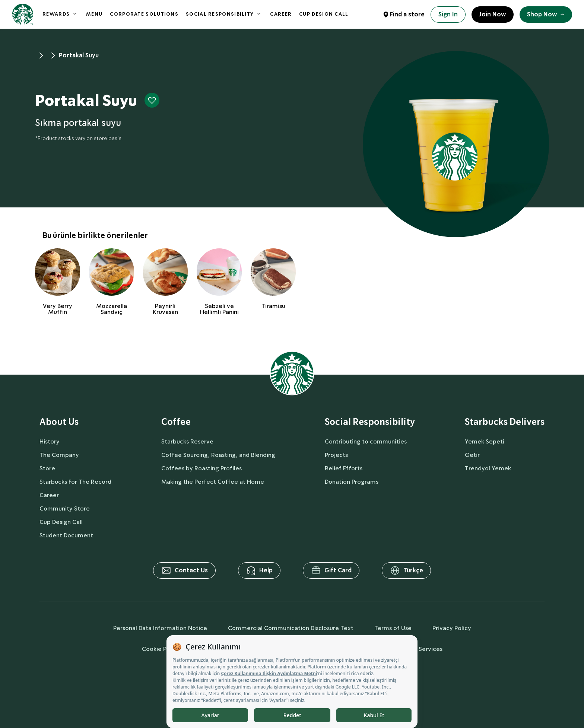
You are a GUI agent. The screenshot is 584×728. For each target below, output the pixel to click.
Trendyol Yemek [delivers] (488, 468)
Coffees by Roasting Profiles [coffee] (201, 468)
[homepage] (23, 14)
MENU (94, 14)
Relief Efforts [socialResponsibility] (344, 468)
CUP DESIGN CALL (324, 14)
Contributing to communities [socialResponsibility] (366, 441)
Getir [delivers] (472, 455)
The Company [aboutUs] (59, 455)
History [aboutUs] (50, 441)
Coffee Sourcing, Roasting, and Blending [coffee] (218, 455)
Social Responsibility (370, 422)
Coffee (176, 422)
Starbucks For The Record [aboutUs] (75, 482)
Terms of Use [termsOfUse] (393, 628)
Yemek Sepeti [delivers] (485, 441)
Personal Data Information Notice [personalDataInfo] (160, 628)
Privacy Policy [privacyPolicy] (452, 628)
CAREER (281, 14)
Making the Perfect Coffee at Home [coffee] (213, 482)
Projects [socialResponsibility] (336, 455)
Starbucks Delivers (505, 422)
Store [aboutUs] (47, 468)
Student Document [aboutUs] (66, 535)
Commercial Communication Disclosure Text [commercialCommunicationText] (291, 628)
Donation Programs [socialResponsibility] (352, 482)
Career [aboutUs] (49, 495)
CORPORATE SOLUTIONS (144, 14)
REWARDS (56, 14)
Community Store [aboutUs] (65, 508)
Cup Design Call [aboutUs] (61, 522)
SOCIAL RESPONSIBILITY (220, 14)
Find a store (407, 14)
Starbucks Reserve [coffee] (187, 441)
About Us (59, 422)
